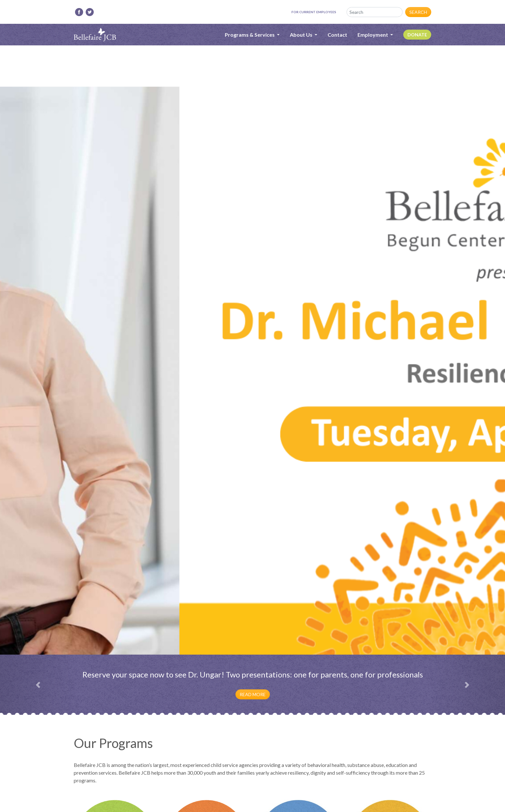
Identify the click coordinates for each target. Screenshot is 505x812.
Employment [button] (373, 35)
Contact (337, 35)
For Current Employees (314, 12)
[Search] (375, 12)
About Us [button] (302, 35)
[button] (38, 685)
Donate (417, 35)
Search (418, 12)
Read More (253, 694)
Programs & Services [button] (250, 35)
